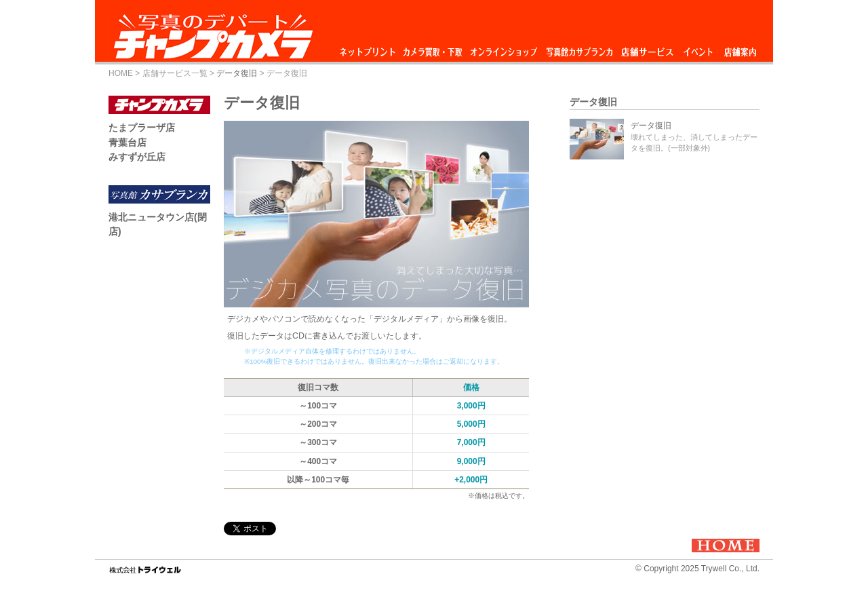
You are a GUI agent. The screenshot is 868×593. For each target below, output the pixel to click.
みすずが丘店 (137, 157)
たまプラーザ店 (142, 128)
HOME (121, 73)
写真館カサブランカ (579, 49)
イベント (698, 49)
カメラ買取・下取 (433, 49)
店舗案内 (740, 49)
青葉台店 (127, 142)
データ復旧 (237, 73)
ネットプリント (370, 49)
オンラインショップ (503, 49)
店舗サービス (647, 49)
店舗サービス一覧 (175, 73)
